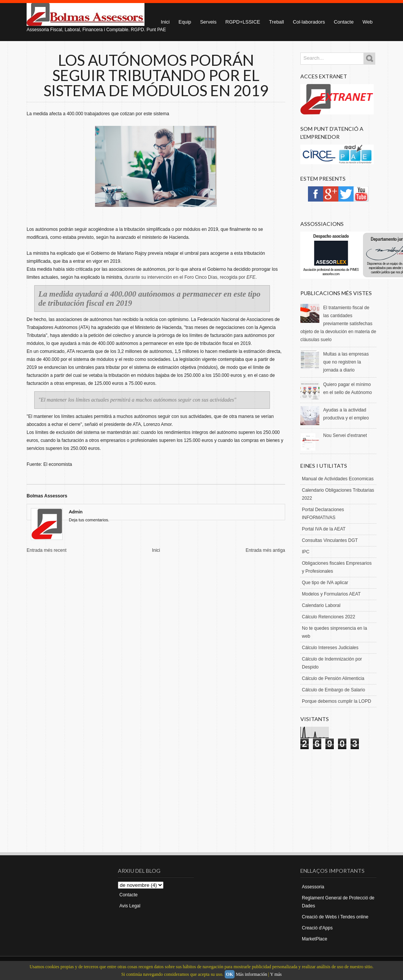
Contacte (344, 22)
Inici (156, 550)
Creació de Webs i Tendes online (335, 917)
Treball (277, 22)
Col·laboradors (309, 22)
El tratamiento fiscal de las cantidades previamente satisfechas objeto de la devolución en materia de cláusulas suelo (338, 324)
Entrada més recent (47, 550)
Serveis (208, 22)
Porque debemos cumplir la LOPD (336, 701)
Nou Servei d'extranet (345, 435)
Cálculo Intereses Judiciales (330, 648)
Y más (276, 974)
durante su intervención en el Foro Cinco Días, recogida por (190, 277)
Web (368, 22)
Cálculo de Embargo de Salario (333, 690)
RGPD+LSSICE (243, 22)
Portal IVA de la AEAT (324, 529)
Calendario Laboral (321, 605)
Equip (185, 22)
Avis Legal (130, 906)
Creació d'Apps (317, 928)
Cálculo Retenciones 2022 (328, 617)
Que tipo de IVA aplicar (325, 583)
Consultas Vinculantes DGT (330, 540)
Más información (251, 974)
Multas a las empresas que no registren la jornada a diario (346, 362)
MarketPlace (315, 939)
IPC (306, 552)
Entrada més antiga (265, 550)
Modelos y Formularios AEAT (331, 594)
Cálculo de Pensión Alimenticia (333, 678)
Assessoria (313, 887)
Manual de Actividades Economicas (338, 479)
